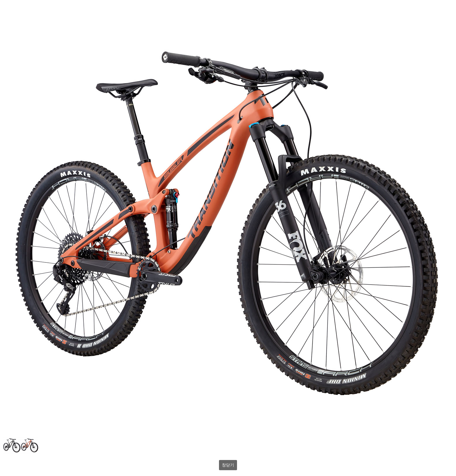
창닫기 (228, 465)
